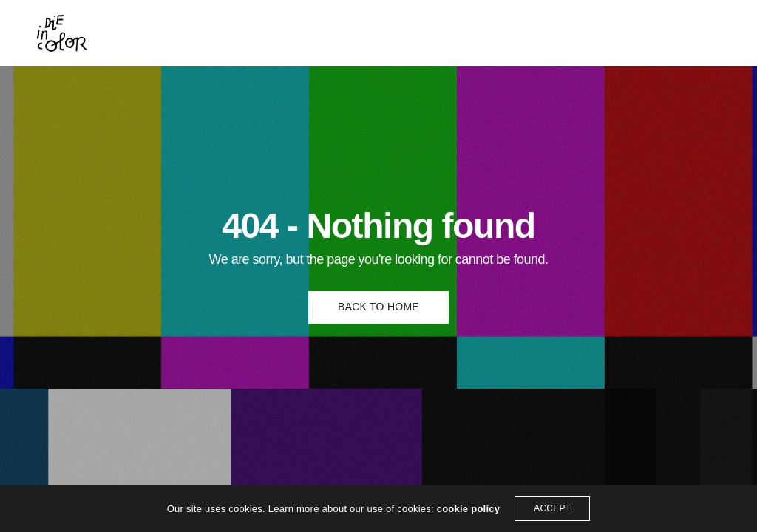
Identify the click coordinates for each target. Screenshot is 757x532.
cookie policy (469, 509)
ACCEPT (552, 508)
